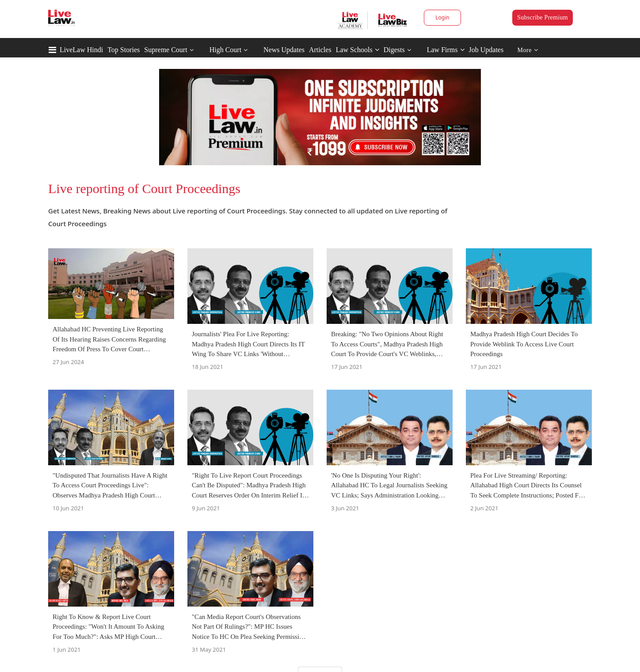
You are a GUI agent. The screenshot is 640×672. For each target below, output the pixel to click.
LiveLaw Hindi (81, 50)
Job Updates (486, 50)
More (528, 50)
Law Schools (358, 50)
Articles (320, 50)
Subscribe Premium (543, 17)
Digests (394, 50)
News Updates (284, 50)
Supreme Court (166, 50)
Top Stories (124, 50)
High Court (225, 50)
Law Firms (446, 50)
